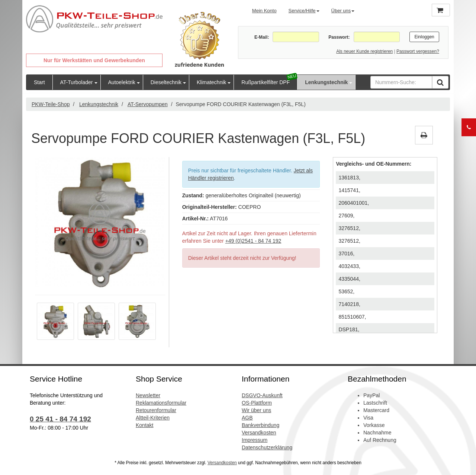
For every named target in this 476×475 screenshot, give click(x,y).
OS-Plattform (257, 403)
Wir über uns (256, 410)
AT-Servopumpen (148, 104)
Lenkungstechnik (326, 82)
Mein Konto (264, 11)
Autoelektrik (122, 82)
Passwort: (339, 37)
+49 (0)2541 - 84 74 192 (253, 241)
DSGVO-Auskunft (262, 395)
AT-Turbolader (77, 82)
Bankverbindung (260, 425)
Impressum (255, 440)
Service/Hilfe (304, 11)
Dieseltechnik (166, 82)
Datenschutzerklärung (267, 447)
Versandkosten (259, 433)
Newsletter (148, 395)
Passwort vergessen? (418, 51)
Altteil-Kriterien (153, 418)
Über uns (343, 11)
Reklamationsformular (161, 403)
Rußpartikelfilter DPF (266, 82)
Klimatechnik (211, 82)
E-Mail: (262, 37)
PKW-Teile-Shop (51, 104)
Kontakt (144, 425)
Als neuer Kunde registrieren (364, 51)
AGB (247, 418)
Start (39, 82)
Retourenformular (156, 410)
